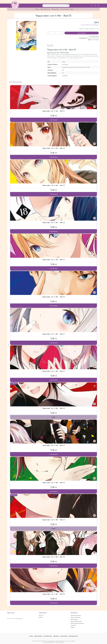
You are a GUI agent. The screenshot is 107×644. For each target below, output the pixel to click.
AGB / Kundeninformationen (77, 623)
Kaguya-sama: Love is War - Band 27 (54, 445)
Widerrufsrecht (74, 619)
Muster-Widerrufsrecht (76, 621)
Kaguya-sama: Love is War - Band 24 (54, 594)
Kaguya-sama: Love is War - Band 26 (54, 408)
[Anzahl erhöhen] (63, 33)
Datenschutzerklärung (76, 615)
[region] (26, 36)
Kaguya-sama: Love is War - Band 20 (54, 297)
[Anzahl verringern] (49, 33)
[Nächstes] (98, 345)
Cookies (73, 627)
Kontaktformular (19, 618)
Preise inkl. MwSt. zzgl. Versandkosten (90, 25)
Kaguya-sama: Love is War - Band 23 (54, 520)
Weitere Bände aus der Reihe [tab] (15, 82)
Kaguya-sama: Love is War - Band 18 (54, 222)
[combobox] (54, 6)
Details (53, 417)
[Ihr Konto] (95, 6)
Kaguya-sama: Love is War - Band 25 (54, 483)
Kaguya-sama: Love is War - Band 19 (54, 260)
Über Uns (41, 615)
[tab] (50, 45)
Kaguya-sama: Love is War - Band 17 (54, 185)
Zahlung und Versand (76, 617)
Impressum (73, 625)
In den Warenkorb (82, 33)
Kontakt (41, 617)
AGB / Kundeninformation (73, 636)
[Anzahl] (56, 33)
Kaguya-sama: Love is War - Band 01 (54, 111)
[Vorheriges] (9, 345)
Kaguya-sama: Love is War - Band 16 (54, 148)
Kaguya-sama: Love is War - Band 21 (54, 334)
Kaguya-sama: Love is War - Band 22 (54, 371)
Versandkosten (51, 641)
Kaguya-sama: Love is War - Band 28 (54, 557)
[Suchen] (68, 6)
